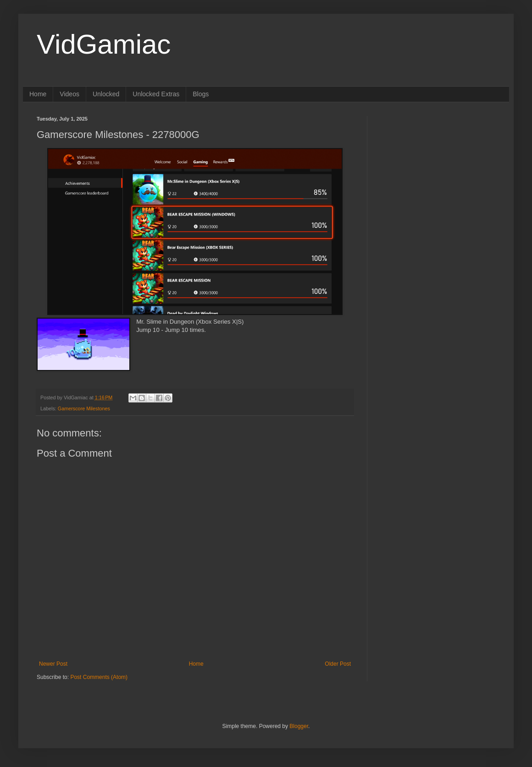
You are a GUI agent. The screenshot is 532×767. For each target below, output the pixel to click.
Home (38, 94)
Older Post (338, 664)
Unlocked (106, 94)
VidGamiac (104, 44)
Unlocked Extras (156, 94)
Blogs (201, 94)
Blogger (299, 726)
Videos (69, 94)
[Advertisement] (438, 173)
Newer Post (53, 664)
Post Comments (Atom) (99, 677)
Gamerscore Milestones (84, 408)
